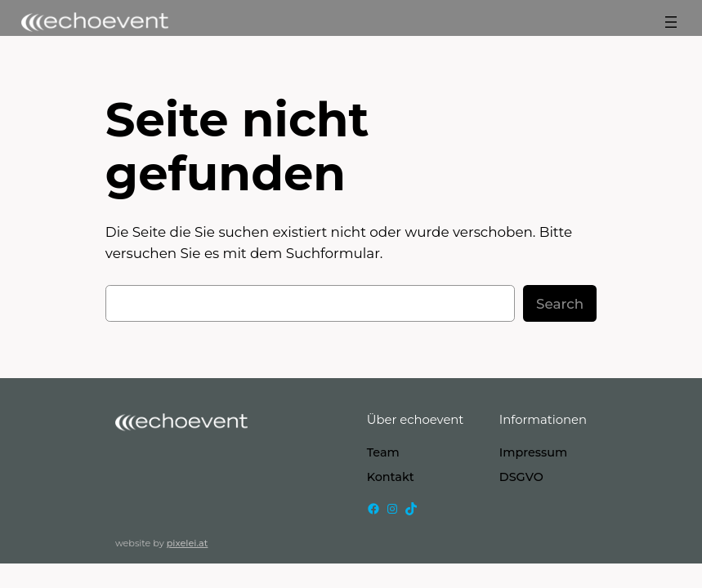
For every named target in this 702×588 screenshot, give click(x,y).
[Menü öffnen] (671, 22)
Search (560, 304)
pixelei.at (188, 543)
